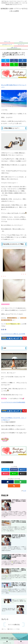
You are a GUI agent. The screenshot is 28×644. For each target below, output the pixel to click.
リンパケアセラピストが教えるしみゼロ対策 (13, 334)
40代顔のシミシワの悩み (7, 462)
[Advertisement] (14, 27)
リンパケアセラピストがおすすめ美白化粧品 (13, 402)
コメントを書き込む (14, 625)
